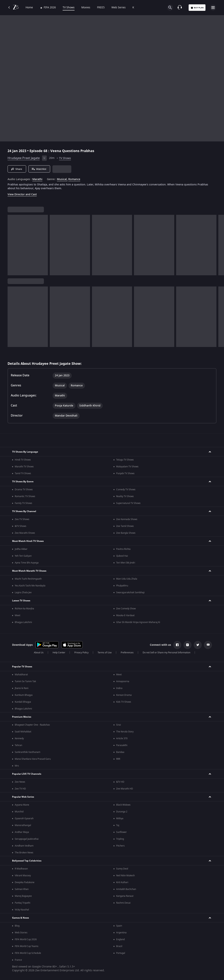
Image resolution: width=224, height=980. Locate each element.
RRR (118, 759)
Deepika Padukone (25, 882)
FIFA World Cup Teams (27, 946)
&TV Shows (21, 526)
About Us (39, 653)
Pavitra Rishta (123, 549)
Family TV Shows (23, 503)
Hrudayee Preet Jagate (24, 158)
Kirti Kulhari (122, 882)
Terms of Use (105, 653)
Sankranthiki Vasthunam (28, 752)
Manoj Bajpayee (23, 896)
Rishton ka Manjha (24, 609)
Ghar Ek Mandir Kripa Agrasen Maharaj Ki (138, 622)
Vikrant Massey (23, 876)
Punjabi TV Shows (125, 473)
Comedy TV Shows (126, 490)
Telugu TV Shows (125, 460)
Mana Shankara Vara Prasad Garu (33, 759)
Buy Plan (197, 8)
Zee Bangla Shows (126, 533)
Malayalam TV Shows (127, 467)
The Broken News (24, 853)
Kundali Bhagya (23, 702)
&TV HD (120, 782)
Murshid (19, 812)
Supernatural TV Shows (128, 503)
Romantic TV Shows (25, 496)
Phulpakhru (122, 586)
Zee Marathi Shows (25, 533)
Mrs (17, 766)
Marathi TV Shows (24, 467)
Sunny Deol (122, 869)
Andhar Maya (22, 832)
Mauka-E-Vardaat (125, 615)
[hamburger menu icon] (213, 8)
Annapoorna (123, 681)
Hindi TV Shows (23, 460)
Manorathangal (23, 825)
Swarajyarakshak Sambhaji (130, 592)
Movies (86, 8)
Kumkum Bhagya (24, 695)
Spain (119, 926)
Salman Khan (22, 889)
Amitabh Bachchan (126, 889)
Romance (74, 179)
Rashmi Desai (123, 903)
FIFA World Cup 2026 (26, 939)
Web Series (119, 8)
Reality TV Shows (125, 496)
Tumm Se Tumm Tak (25, 681)
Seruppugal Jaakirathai (27, 839)
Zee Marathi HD (125, 789)
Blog (17, 926)
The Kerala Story (125, 732)
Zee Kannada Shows (127, 519)
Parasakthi (122, 745)
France (18, 960)
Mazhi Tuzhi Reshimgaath (28, 579)
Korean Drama (124, 695)
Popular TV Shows (22, 667)
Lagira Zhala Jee (23, 592)
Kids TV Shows (124, 702)
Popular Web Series (23, 797)
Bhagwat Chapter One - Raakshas (32, 725)
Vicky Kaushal (22, 910)
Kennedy (19, 738)
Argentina (121, 933)
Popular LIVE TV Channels (27, 774)
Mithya (120, 818)
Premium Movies (22, 717)
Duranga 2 (122, 812)
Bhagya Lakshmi (23, 622)
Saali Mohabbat (23, 732)
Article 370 (122, 738)
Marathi (37, 179)
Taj (118, 825)
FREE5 (101, 8)
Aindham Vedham (24, 846)
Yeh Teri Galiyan (23, 556)
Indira (119, 688)
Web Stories (21, 933)
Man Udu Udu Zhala (127, 579)
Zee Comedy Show (126, 609)
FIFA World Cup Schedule (28, 953)
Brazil (119, 946)
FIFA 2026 (48, 8)
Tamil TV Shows (23, 473)
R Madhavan (21, 869)
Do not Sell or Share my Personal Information (166, 653)
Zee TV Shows (22, 519)
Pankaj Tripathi (23, 903)
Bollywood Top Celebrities (27, 861)
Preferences (127, 653)
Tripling (120, 839)
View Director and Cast (22, 194)
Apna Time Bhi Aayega (27, 563)
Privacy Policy (81, 653)
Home (29, 8)
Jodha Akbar (21, 549)
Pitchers (120, 846)
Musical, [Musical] (62, 179)
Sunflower (121, 832)
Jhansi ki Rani (22, 688)
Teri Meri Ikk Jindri (126, 563)
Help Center (59, 653)
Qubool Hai (122, 556)
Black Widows (123, 805)
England (120, 939)
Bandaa (120, 752)
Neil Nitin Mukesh (125, 876)
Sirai (119, 725)
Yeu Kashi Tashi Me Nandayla (30, 586)
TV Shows (69, 8)
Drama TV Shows (24, 490)
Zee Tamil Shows (125, 526)
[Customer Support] (180, 8)
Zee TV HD (20, 789)
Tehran (18, 745)
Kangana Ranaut (125, 896)
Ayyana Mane (22, 805)
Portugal (121, 953)
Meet (17, 615)
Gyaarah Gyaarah (24, 818)
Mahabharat (21, 675)
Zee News (20, 782)
